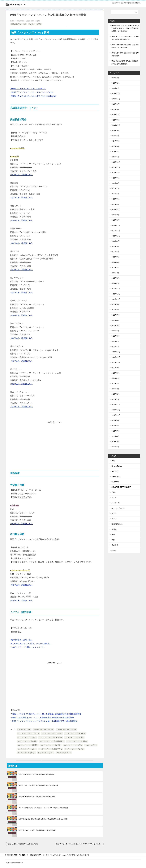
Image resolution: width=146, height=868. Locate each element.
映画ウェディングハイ (64, 753)
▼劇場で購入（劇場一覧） (22, 640)
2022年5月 (115, 262)
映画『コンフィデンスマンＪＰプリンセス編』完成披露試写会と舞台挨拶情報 (45, 721)
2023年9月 (115, 178)
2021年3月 (115, 336)
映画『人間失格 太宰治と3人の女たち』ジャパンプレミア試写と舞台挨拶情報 (43, 808)
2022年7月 (115, 252)
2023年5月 (115, 199)
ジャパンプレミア (118, 508)
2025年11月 (116, 99)
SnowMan (115, 482)
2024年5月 (115, 146)
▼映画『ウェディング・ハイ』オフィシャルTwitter (32, 92)
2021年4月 (115, 331)
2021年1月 (115, 347)
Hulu (113, 461)
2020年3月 (115, 389)
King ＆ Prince (117, 466)
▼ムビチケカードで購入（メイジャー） (27, 647)
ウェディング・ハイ (24, 730)
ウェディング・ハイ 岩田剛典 (77, 741)
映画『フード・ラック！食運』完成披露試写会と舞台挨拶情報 (39, 785)
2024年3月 (115, 152)
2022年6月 (115, 257)
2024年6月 (115, 141)
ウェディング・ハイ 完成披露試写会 (52, 741)
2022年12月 (116, 225)
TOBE (114, 492)
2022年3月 (115, 273)
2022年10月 (116, 236)
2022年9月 (115, 241)
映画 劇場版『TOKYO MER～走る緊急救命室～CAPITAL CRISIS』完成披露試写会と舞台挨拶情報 (125, 28)
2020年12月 (116, 352)
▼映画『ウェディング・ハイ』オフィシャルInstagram (33, 96)
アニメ (114, 498)
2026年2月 (115, 83)
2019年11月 (116, 410)
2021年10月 (116, 299)
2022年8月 (115, 246)
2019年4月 (115, 447)
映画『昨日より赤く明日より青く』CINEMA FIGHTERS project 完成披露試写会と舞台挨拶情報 (80, 844)
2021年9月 (115, 304)
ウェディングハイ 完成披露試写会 (51, 749)
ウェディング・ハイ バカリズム (28, 733)
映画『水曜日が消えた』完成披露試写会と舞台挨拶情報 (36, 774)
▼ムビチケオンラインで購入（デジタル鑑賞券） (31, 644)
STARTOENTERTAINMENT (121, 487)
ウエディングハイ (91, 745)
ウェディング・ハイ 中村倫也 (75, 733)
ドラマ (114, 513)
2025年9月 (115, 104)
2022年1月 (115, 283)
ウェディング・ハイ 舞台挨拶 (51, 745)
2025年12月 (116, 94)
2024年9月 (115, 130)
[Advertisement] (55, 440)
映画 (25, 24)
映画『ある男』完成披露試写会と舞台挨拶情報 (23, 844)
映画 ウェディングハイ (46, 753)
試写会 (39, 24)
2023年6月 (115, 194)
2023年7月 (115, 188)
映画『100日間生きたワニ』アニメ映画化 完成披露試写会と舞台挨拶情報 (43, 718)
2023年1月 (115, 220)
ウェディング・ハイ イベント (43, 730)
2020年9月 (115, 368)
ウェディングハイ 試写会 (26, 753)
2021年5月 (115, 326)
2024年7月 (115, 136)
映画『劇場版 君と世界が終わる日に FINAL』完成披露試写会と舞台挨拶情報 (43, 819)
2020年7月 (115, 378)
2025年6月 (115, 120)
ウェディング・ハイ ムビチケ (52, 733)
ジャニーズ (116, 503)
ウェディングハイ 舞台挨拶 (74, 749)
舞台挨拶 (32, 24)
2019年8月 (115, 426)
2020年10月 (116, 362)
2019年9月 (115, 420)
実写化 (114, 529)
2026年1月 (115, 88)
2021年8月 (115, 310)
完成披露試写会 (16, 24)
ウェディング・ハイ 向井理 (74, 737)
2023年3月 (115, 210)
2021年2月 (115, 341)
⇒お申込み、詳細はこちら (22, 175)
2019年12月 (116, 405)
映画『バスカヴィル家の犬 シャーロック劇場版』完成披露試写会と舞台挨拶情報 (47, 714)
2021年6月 (115, 320)
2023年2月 (115, 215)
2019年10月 (116, 415)
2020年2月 (115, 394)
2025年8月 (115, 109)
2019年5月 (115, 441)
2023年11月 (116, 167)
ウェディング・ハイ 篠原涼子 (28, 745)
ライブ (114, 519)
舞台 (113, 540)
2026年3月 (115, 78)
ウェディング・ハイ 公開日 (27, 737)
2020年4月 (115, 383)
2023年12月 (116, 162)
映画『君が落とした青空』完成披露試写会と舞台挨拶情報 (37, 830)
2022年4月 (115, 268)
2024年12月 (116, 125)
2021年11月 (116, 294)
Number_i (115, 471)
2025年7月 (115, 115)
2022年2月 (115, 278)
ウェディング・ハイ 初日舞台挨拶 (51, 737)
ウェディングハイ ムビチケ (27, 749)
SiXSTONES (116, 477)
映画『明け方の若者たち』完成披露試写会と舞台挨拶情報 (37, 797)
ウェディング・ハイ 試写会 (73, 745)
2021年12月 (116, 289)
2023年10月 (116, 173)
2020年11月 (116, 357)
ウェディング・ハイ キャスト (66, 730)
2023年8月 (115, 183)
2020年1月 (115, 399)
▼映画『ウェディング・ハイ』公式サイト (28, 89)
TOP (16, 855)
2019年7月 (115, 431)
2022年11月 (116, 231)
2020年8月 (115, 373)
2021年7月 (115, 315)
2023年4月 (115, 204)
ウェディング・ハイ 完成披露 (27, 741)
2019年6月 (115, 436)
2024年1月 (115, 157)
